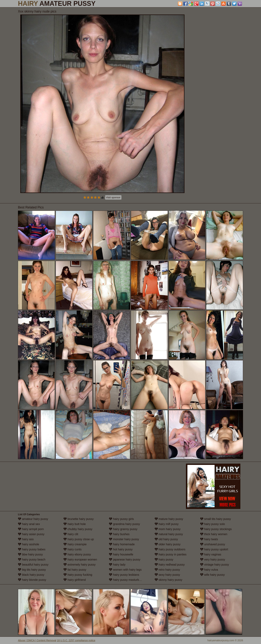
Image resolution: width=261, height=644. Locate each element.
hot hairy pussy (121, 549)
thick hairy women (214, 534)
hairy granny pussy (123, 529)
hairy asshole (29, 544)
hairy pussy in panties (171, 554)
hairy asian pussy (31, 534)
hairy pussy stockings (216, 529)
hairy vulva (209, 570)
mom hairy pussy (168, 529)
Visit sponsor (113, 197)
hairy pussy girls (121, 519)
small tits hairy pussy (216, 519)
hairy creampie (75, 544)
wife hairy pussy (212, 575)
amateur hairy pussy (33, 519)
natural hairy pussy (169, 534)
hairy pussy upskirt (214, 549)
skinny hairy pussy (168, 580)
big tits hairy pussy (32, 570)
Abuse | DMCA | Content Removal (37, 640)
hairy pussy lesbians (124, 575)
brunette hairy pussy (79, 519)
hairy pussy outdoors (170, 549)
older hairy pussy (168, 544)
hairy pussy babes (32, 549)
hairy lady (117, 565)
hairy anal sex (29, 524)
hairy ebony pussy (77, 554)
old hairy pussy (166, 539)
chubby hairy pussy (78, 529)
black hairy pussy (31, 575)
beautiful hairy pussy (33, 565)
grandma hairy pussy (124, 524)
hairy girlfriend (75, 580)
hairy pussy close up (79, 539)
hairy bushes (119, 534)
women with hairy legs (125, 570)
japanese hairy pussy (125, 560)
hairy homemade (122, 544)
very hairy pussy (213, 560)
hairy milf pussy (167, 524)
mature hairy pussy (169, 519)
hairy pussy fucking (78, 575)
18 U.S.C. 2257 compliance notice (76, 640)
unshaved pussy (213, 544)
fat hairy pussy (75, 570)
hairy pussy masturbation (127, 580)
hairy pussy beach (32, 560)
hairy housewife (121, 554)
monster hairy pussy (124, 539)
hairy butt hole (75, 524)
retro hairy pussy (167, 570)
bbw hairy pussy (30, 554)
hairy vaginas (211, 554)
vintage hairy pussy (215, 565)
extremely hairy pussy (79, 565)
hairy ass (26, 539)
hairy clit (71, 534)
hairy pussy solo (213, 524)
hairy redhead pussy (170, 565)
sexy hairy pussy (167, 575)
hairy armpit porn (31, 529)
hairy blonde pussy (32, 580)
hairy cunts (72, 549)
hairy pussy (164, 560)
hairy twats (209, 539)
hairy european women (80, 560)
